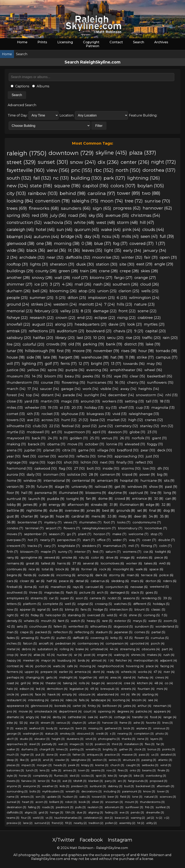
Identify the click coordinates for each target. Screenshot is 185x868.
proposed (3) (158, 781)
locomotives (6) (112, 563)
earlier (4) (66, 672)
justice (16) (16, 370)
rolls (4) (84, 683)
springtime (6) (31, 557)
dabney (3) (115, 786)
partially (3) (49, 744)
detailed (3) (168, 755)
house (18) (16, 357)
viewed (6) (52, 557)
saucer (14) (50, 389)
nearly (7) (48, 540)
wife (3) (56, 770)
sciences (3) (168, 797)
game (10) (87, 450)
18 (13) (165, 401)
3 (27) (55, 284)
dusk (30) (85, 264)
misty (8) (125, 516)
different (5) (142, 604)
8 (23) (86, 311)
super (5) (67, 598)
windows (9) (137, 487)
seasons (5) (131, 598)
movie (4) (26, 711)
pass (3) (144, 755)
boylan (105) (151, 186)
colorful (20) (33, 344)
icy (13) (111, 407)
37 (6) (77, 563)
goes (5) (152, 593)
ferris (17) (69, 364)
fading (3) (111, 812)
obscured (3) (85, 734)
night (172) (164, 162)
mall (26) (83, 284)
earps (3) (21, 728)
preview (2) (14, 823)
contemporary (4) (91, 644)
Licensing (65, 42)
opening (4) (107, 711)
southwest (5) (17, 593)
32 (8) (166, 505)
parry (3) (110, 781)
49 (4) (94, 689)
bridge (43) (72, 236)
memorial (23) (20, 311)
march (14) (16, 389)
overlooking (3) (156, 776)
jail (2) (150, 818)
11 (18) (130, 357)
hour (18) (146, 351)
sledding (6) (120, 581)
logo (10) (55, 462)
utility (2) (151, 823)
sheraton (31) (62, 264)
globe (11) (137, 432)
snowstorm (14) (150, 395)
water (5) (155, 621)
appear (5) (28, 610)
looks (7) (124, 522)
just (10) (152, 456)
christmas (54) (146, 215)
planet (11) (52, 450)
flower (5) (142, 638)
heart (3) (28, 802)
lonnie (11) (115, 444)
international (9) (57, 481)
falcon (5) (30, 644)
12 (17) (84, 364)
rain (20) (170, 338)
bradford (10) (128, 450)
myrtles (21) (154, 324)
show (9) (156, 487)
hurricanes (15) (100, 382)
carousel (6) (94, 587)
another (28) (18, 278)
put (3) (40, 755)
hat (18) (117, 357)
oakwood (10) (46, 468)
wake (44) (111, 229)
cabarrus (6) (100, 581)
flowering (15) (73, 382)
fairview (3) (29, 781)
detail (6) (82, 581)
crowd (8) (122, 499)
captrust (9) (139, 493)
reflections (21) (42, 331)
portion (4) (43, 666)
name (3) (13, 797)
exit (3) (67, 781)
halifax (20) (43, 338)
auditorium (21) (71, 331)
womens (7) (132, 552)
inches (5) (14, 644)
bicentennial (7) (30, 522)
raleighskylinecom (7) (99, 528)
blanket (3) (96, 781)
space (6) (156, 569)
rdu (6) (84, 557)
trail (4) (46, 717)
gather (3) (126, 749)
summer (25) (42, 298)
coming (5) (152, 615)
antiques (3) (95, 755)
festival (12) (71, 426)
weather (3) (50, 786)
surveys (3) (66, 728)
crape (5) (27, 632)
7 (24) (110, 304)
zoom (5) (170, 621)
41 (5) (123, 615)
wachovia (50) (58, 222)
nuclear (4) (64, 655)
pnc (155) (82, 170)
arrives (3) (70, 770)
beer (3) (113, 797)
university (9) (82, 487)
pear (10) (148, 450)
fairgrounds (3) (138, 781)
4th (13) (33, 414)
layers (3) (156, 739)
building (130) (86, 178)
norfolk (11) (141, 438)
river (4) (169, 672)
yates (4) (130, 706)
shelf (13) (126, 407)
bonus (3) (154, 749)
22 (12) (54, 426)
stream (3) (47, 723)
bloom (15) (54, 376)
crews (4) (162, 677)
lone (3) (137, 797)
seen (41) (149, 236)
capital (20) (156, 331)
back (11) (39, 438)
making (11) (16, 444)
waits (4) (59, 666)
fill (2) (68, 823)
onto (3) (135, 770)
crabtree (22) (149, 318)
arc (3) (122, 781)
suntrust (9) (16, 499)
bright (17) (100, 364)
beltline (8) (15, 511)
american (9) (108, 481)
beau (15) (73, 376)
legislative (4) (79, 689)
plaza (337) (143, 153)
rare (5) (107, 621)
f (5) (164, 615)
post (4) (89, 655)
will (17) (13, 364)
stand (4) (129, 677)
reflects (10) (86, 456)
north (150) (128, 170)
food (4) (156, 717)
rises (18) (129, 351)
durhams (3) (29, 749)
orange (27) (145, 278)
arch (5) (103, 593)
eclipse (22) (105, 318)
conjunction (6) (117, 587)
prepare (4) (49, 672)
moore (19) (82, 351)
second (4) (114, 683)
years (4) (27, 694)
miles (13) (15, 407)
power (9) (147, 474)
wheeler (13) (35, 407)
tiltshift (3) (80, 781)
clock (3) (140, 749)
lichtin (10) (89, 462)
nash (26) (102, 284)
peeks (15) (91, 376)
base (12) (98, 420)
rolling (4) (66, 649)
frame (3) (125, 723)
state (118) (41, 186)
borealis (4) (63, 706)
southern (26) (125, 284)
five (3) (56, 781)
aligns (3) (31, 812)
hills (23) (124, 304)
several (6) (91, 563)
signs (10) (37, 462)
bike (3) (139, 776)
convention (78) (53, 201)
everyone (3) (32, 786)
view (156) (58, 170)
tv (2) (159, 818)
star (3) (34, 723)
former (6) (89, 569)
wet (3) (63, 744)
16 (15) (120, 382)
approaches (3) (17, 744)
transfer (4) (140, 717)
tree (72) (134, 201)
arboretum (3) (114, 807)
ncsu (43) (111, 236)
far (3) (160, 744)
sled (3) (74, 776)
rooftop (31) (17, 264)
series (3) (115, 760)
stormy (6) (117, 575)
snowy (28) (42, 278)
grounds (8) (126, 511)
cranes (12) (154, 420)
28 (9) (94, 474)
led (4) (40, 689)
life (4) (136, 694)
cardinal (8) (80, 516)
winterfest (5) (78, 627)
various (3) (63, 723)
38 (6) (75, 569)
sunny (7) (65, 552)
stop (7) (157, 534)
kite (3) (112, 776)
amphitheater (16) (126, 370)
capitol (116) (96, 186)
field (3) (125, 797)
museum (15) (18, 376)
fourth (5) (47, 638)
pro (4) (12, 711)
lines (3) (167, 723)
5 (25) (61, 298)
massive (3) (129, 755)
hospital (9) (129, 481)
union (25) (107, 291)
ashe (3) (139, 723)
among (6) (85, 575)
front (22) (127, 311)
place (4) (152, 666)
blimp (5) (72, 610)
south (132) (19, 178)
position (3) (102, 744)
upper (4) (32, 672)
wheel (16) (153, 370)
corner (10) (47, 456)
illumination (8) (132, 505)
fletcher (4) (124, 661)
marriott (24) (90, 304)
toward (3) (99, 797)
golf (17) (52, 364)
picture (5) (87, 593)
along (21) (64, 324)
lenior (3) (44, 781)
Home (22, 42)
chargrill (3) (47, 749)
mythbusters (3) (53, 791)
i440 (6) (165, 563)
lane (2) (28, 823)
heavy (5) (93, 621)
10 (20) (99, 338)
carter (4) (79, 706)
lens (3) (45, 770)
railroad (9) (104, 487)
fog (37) (120, 243)
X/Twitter (64, 840)
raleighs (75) (85, 201)
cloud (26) (150, 284)
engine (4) (105, 655)
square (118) (67, 186)
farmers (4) (15, 672)
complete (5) (53, 604)
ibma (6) (31, 587)
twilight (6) (163, 552)
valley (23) (70, 311)
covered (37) (142, 243)
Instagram (120, 840)
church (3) (117, 765)
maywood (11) (18, 438)
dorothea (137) (159, 170)
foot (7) (109, 522)
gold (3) (36, 760)
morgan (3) (44, 765)
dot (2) (109, 818)
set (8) (142, 511)
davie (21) (117, 324)
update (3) (54, 797)
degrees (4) (125, 711)
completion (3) (144, 734)
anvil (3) (48, 760)
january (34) (155, 250)
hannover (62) (157, 208)
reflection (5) (63, 632)
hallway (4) (145, 677)
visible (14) (109, 389)
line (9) (156, 493)
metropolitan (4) (146, 661)
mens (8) (98, 516)
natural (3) (151, 797)
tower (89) (129, 193)
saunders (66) (76, 208)
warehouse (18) (95, 357)
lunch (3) (32, 770)
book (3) (84, 802)
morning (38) (67, 243)
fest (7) (98, 552)
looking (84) (20, 201)
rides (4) (71, 700)
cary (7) (50, 546)
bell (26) (40, 291)
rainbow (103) (43, 193)
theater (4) (53, 683)
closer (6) (27, 581)
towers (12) (16, 420)
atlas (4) (39, 655)
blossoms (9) (96, 493)
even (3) (65, 755)
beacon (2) (122, 818)
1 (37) (160, 243)
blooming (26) (63, 291)
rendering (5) (151, 598)
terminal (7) (35, 528)
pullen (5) (64, 638)
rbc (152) (104, 170)
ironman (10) (54, 474)
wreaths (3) (93, 749)
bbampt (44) (19, 237)
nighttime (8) (37, 511)
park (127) (114, 178)
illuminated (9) (71, 493)
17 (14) (33, 389)
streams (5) (39, 598)
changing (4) (35, 677)
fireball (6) (14, 587)
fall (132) (42, 178)
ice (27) (41, 284)
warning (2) (138, 818)
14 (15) (37, 376)
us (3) (155, 755)
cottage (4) (122, 717)
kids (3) (64, 786)
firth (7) (12, 552)
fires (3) (123, 770)
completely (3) (43, 776)
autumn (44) (46, 237)
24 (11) (53, 438)
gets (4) (52, 677)
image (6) (127, 557)
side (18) (34, 357)
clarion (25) (129, 291)
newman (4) (162, 706)
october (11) (95, 444)
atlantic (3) (165, 760)
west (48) (106, 222)
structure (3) (131, 760)
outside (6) (46, 575)
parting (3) (77, 749)
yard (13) (32, 401)
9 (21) (139, 331)
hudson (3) (70, 797)
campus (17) (167, 357)
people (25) (17, 298)
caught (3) (133, 765)
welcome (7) (139, 534)
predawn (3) (79, 786)
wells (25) (150, 291)
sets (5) (22, 627)
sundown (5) (144, 627)
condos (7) (15, 528)
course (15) (50, 382)
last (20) (84, 338)
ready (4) (113, 672)
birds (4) (84, 661)
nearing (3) (125, 734)
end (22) (85, 318)
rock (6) (105, 569)
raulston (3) (95, 807)
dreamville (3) (155, 812)
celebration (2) (93, 818)
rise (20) (133, 338)
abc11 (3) (12, 739)
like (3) (24, 760)
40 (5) (24, 615)
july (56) (58, 215)
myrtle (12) (16, 432)
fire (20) (14, 344)
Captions (20, 86)
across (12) (50, 420)
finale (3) (163, 770)
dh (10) (163, 468)
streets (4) (128, 689)
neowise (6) (139, 587)
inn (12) (167, 426)
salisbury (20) (19, 338)
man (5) (12, 632)
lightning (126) (144, 178)
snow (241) (83, 162)
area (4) (116, 677)
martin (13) (50, 401)
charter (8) (30, 516)
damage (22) (105, 311)
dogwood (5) (123, 627)
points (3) (169, 749)
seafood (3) (37, 728)
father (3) (79, 755)
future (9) (45, 487)
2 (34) (12, 257)
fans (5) (86, 610)
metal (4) (13, 649)
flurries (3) (61, 776)
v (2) (167, 818)
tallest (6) (48, 563)
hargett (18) (69, 357)
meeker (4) (31, 661)
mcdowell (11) (38, 432)
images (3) (77, 744)
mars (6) (137, 581)
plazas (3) (13, 765)
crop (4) (12, 655)
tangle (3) (125, 776)
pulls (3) (80, 807)
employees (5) (18, 598)
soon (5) (82, 598)
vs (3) (49, 818)
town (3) (84, 770)
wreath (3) (72, 791)
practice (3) (112, 755)
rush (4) (169, 655)
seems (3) (98, 770)
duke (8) (56, 511)
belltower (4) (112, 706)
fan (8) (91, 499)
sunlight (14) (95, 395)
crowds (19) (56, 344)
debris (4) (29, 649)
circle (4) (13, 694)
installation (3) (134, 744)
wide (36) (16, 250)
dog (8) (169, 511)
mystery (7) (53, 522)
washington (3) (33, 734)
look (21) (135, 324)
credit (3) (102, 734)
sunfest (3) (163, 807)
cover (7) (149, 540)
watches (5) (123, 604)
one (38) (44, 243)
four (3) (26, 818)
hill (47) (147, 222)
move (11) (75, 444)
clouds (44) (153, 229)
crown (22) (65, 318)
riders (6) (170, 581)
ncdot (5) (114, 598)
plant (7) (85, 534)
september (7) (36, 534)
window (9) (32, 481)
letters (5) (14, 604)
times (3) (62, 749)
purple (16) (75, 370)
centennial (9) (84, 481)
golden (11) (79, 438)
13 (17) (116, 364)
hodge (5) (100, 610)
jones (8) (93, 511)
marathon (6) (61, 587)
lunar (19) (15, 351)
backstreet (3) (145, 786)
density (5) (14, 621)
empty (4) (69, 694)
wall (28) (62, 278)
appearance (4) (18, 706)
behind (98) (73, 193)
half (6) (52, 581)
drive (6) (112, 557)
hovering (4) (135, 666)
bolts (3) (35, 791)
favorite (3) (153, 723)
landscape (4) (101, 700)
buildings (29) (20, 271)
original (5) (85, 604)
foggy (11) (155, 444)
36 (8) (11, 522)
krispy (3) (87, 765)
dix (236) (108, 162)
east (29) (144, 264)
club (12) (40, 426)
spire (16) (56, 370)
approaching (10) (129, 456)
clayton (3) (79, 723)
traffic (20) (152, 338)
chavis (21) (123, 331)
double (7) (167, 540)
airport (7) (54, 528)
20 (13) (77, 407)
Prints (42, 42)
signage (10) (17, 462)
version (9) (15, 487)
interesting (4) (38, 700)
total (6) (48, 569)
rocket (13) (50, 414)
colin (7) (166, 546)
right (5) (12, 615)
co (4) (169, 683)
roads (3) (48, 807)
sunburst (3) (98, 786)
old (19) (75, 344)
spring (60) (18, 215)
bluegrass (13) (99, 414)
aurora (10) (16, 474)
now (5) (12, 610)
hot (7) (33, 540)
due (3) (81, 812)
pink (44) (131, 229)
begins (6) (14, 575)
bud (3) (129, 786)
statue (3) (52, 734)
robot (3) (71, 802)
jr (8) (43, 505)
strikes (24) (41, 304)
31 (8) (114, 505)
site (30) (127, 264)
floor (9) (13, 493)
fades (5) (13, 638)
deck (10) (165, 450)
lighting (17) (32, 364)
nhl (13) (172, 395)
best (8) (108, 511)
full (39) (167, 236)
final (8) (155, 511)
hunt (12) (69, 420)
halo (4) (12, 689)
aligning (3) (96, 812)
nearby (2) (80, 823)
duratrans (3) (75, 739)
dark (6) (101, 575)
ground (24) (18, 304)
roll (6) (44, 587)
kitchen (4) (145, 683)
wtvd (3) (91, 739)
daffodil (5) (81, 638)
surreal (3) (13, 802)
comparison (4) (117, 644)
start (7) (89, 540)
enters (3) (27, 797)
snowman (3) (114, 802)
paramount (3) (132, 791)
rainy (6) (13, 557)
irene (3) (143, 739)
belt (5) (58, 610)
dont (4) (99, 672)
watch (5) (78, 621)
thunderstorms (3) (152, 802)
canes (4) (57, 700)
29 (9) (30, 487)
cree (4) (129, 683)
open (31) (168, 257)
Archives (161, 42)
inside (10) (111, 468)
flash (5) (72, 593)
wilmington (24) (144, 298)
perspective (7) (69, 540)
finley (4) (94, 706)
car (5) (54, 598)
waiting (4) (122, 655)
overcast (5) (96, 615)
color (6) (97, 557)
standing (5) (77, 615)
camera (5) (98, 598)
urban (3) (94, 723)
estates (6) (145, 557)
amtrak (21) (17, 331)
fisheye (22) (17, 318)
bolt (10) (94, 468)
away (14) (128, 389)
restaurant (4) (16, 700)
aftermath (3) (165, 786)
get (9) (120, 487)
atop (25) (87, 291)
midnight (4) (68, 677)
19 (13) (53, 407)
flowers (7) (72, 528)
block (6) (62, 569)
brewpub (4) (110, 689)
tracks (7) (35, 546)
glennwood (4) (42, 706)
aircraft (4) (46, 644)
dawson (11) (118, 432)
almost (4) (99, 661)
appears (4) (162, 711)
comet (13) (16, 414)
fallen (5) (60, 627)
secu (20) (115, 338)
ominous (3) (161, 728)
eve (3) (124, 812)
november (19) (106, 351)
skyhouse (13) (73, 414)
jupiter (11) (33, 450)
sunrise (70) (157, 201)
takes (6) (151, 563)
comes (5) (142, 632)
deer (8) (140, 516)
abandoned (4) (108, 694)
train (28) (89, 271)
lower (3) (163, 791)
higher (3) (27, 755)
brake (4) (82, 649)
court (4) (90, 711)
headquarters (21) (91, 324)
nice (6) (34, 569)
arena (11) (14, 450)
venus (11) (110, 438)
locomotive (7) (156, 528)
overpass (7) (16, 540)
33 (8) (112, 516)
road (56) (77, 215)
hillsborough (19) (40, 351)
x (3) (113, 734)
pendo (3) (137, 812)
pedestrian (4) (65, 644)
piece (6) (161, 557)
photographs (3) (109, 739)
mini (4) (162, 689)
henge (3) (57, 812)
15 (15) (107, 376)
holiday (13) (94, 407)
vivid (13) (120, 414)
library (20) (65, 338)
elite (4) (12, 723)
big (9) (162, 474)
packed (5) (43, 632)
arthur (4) (144, 706)
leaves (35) (92, 250)
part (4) (167, 649)
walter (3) (13, 749)
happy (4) (14, 661)
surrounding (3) (17, 791)
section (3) (100, 760)
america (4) (83, 672)
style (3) (12, 776)
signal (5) (44, 610)
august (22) (43, 324)
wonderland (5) (167, 627)
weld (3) (38, 818)
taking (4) (70, 683)
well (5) (70, 604)
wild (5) (112, 615)
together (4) (88, 677)
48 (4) (159, 683)
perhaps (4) (15, 677)
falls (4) (84, 700)
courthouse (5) (40, 627)
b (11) (64, 438)
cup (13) (143, 407)
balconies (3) (15, 770)
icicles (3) (88, 776)
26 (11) (125, 438)
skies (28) (149, 271)
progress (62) (127, 208)
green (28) (68, 271)
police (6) (166, 575)
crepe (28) (129, 271)
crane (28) (108, 271)
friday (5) (37, 615)
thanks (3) (129, 739)
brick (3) (129, 728)
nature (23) (144, 304)
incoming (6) (66, 575)
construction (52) (24, 222)
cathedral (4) (77, 717)
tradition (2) (96, 823)
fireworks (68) (44, 208)
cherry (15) (136, 382)
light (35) (113, 250)
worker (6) (134, 563)
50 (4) (23, 723)
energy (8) (57, 505)
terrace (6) (149, 575)
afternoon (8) (78, 505)
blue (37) (103, 243)
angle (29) (164, 264)
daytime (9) (117, 493)
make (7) (119, 534)
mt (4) (125, 694)
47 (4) (158, 672)
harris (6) (64, 563)
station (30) (107, 264)
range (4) (170, 717)
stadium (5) (104, 632)
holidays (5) (161, 604)
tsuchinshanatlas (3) (68, 818)
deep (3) (12, 760)
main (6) (133, 575)
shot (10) (71, 462)
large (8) (47, 516)
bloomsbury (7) (130, 528)
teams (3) (13, 818)
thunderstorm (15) (23, 382)
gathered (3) (113, 728)
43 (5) (128, 638)
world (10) (66, 456)
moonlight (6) (123, 569)
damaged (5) (120, 593)
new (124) (17, 186)
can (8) (171, 499)
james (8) (30, 505)
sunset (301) (53, 162)
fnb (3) (149, 807)
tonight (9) (75, 499)
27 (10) (79, 468)
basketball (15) (160, 376)
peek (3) (74, 765)
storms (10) (131, 468)
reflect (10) (144, 462)
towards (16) (134, 364)
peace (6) (66, 581)
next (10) (107, 462)
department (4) (70, 711)
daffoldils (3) (15, 812)
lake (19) (153, 344)
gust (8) (13, 516)
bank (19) (114, 344)
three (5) (36, 593)
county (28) (46, 271)
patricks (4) (144, 711)
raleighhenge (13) (144, 414)
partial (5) (158, 632)
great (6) (32, 563)
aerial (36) (57, 250)
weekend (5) (159, 587)
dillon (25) (77, 298)
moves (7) (14, 534)
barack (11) (37, 444)
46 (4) (29, 666)
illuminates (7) (90, 522)
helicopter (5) (56, 615)
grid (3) (43, 812)
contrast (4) (15, 666)
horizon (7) (102, 534)
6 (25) (122, 298)
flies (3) (150, 744)
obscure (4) (87, 694)
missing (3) (95, 728)
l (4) (111, 661)
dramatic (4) (15, 717)
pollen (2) (111, 823)
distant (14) (51, 395)
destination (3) (16, 807)
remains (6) (15, 563)
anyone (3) (14, 786)
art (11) (57, 432)
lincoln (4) (139, 700)
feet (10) (29, 456)
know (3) (149, 791)
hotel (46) (45, 229)
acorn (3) (41, 802)
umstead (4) (99, 649)
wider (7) (120, 540)
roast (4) (13, 683)
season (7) (57, 534)
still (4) (104, 677)
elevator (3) (42, 739)
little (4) (38, 683)
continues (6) (17, 569)
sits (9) (169, 481)
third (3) (117, 744)
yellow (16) (37, 370)
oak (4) (93, 717)
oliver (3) (98, 802)
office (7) (104, 540)
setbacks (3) (150, 765)
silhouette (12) (19, 426)
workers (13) (113, 401)
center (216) (135, 162)
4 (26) (67, 284)
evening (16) (97, 370)
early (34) (132, 250)
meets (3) (13, 781)
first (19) (64, 351)
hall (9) (27, 493)
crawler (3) (62, 760)
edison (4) (27, 689)
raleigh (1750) (27, 153)
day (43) (92, 236)
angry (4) (32, 717)
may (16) (154, 364)
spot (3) (101, 776)
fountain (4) (146, 689)
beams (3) (149, 770)
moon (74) (112, 201)
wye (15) (121, 376)
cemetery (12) (127, 426)
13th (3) (70, 812)
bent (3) (81, 728)
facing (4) (167, 666)
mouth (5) (48, 621)
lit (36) (74, 250)
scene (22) (147, 311)
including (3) (112, 791)
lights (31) (39, 264)
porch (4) (158, 644)
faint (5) (63, 621)
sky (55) (96, 215)
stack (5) (137, 593)
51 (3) (10, 728)
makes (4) (154, 655)
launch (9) (37, 499)
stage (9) (62, 487)
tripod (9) (130, 474)
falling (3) (34, 807)
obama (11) (56, 444)
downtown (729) (71, 153)
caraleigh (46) (20, 229)
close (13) (15, 401)
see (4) (153, 700)
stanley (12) (150, 426)
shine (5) (135, 615)
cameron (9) (110, 474)
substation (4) (47, 649)
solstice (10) (77, 474)
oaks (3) (85, 797)
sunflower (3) (134, 807)
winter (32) (132, 257)
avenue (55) (117, 215)
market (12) (117, 420)
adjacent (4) (169, 661)
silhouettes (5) (101, 627)
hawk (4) (54, 694)
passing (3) (149, 760)
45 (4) (51, 655)
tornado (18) (166, 351)
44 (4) (114, 649)
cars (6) (12, 581)
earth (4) (106, 717)
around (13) (90, 401)
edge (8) (153, 505)
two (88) (151, 193)
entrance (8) (142, 499)
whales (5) (31, 621)
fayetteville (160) (26, 170)
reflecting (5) (84, 632)
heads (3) (60, 765)
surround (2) (42, 823)
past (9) (171, 487)
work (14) (90, 389)
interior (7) (83, 552)
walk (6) (141, 569)
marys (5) (140, 621)
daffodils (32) (78, 257)
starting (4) (150, 694)
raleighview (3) (81, 760)
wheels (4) (129, 672)
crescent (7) (16, 546)
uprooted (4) (139, 644)
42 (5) (11, 627)
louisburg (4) (66, 661)
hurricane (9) (151, 481)
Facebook (91, 840)
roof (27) (80, 278)
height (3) (58, 739)
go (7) (71, 534)
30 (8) (159, 499)
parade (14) (72, 395)
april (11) (99, 432)
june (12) (106, 426)
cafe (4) (72, 666)
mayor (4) (48, 661)
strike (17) (145, 357)
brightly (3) (110, 749)
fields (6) (30, 575)
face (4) (40, 694)
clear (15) (137, 376)
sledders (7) (92, 546)
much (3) (13, 755)
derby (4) (59, 717)
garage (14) (71, 389)
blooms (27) (101, 278)
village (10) (106, 450)
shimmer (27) (20, 284)
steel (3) (35, 744)
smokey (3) (67, 734)
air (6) (40, 581)
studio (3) (26, 739)
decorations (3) (91, 791)
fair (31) (151, 257)
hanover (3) (110, 723)
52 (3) (89, 744)
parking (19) (94, 344)
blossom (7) (29, 552)
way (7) (135, 540)
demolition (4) (57, 689)
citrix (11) (69, 450)
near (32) (55, 257)
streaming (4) (130, 649)
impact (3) (28, 765)
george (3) (14, 734)
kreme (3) (102, 765)
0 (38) (87, 243)
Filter (99, 126)
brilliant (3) (56, 802)
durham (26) (19, 291)
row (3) (111, 770)
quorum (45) (87, 229)
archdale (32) (32, 257)
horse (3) (25, 776)
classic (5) (158, 610)
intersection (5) (121, 610)
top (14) (33, 395)
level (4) (26, 655)
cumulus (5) (160, 638)
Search (139, 42)
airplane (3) (144, 728)
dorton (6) (153, 581)
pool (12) (90, 426)
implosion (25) (101, 298)
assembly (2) (127, 823)
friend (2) (57, 823)
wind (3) (166, 765)
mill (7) (134, 546)
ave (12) (33, 420)
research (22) (42, 318)
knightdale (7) (69, 546)
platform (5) (32, 604)
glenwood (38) (21, 243)
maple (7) (48, 552)
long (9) (170, 493)
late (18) (50, 357)
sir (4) (78, 655)
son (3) (40, 797)
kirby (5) (116, 638)
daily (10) (34, 474)
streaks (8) (99, 505)
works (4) (145, 672)
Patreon (92, 46)
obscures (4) (151, 649)
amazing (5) (30, 638)
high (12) (136, 420)
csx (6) (148, 552)
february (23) (46, 311)
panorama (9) (46, 493)
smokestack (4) (46, 711)
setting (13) (134, 401)
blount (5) (142, 610)
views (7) (71, 522)
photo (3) (162, 734)
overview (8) (75, 511)
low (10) (149, 468)
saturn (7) (113, 552)
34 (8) (153, 516)
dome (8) (105, 499)
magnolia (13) (163, 407)
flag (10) (65, 468)
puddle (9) (56, 499)
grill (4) (26, 683)
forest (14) (15, 395)
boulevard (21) (99, 331)
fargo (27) (123, 278)
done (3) (52, 755)
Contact (116, 42)
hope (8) (63, 516)
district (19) (134, 344)
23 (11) (152, 432)
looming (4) (121, 700)
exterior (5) (123, 621)
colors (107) (123, 186)
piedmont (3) (65, 807)
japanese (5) (123, 632)
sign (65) (102, 208)
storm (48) (127, 222)
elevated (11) (135, 444)
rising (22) (126, 318)
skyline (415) (111, 153)
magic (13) (70, 401)
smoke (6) (69, 557)
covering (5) (99, 638)
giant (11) (159, 438)
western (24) (65, 304)
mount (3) (131, 802)
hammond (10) (20, 468)
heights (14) (149, 389)
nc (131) (61, 178)
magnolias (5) (54, 593)
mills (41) (130, 236)
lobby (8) (14, 505)
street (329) (21, 162)
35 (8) (164, 516)
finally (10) (125, 462)
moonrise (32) (106, 257)
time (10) (105, 456)
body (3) (52, 728)
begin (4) (98, 683)
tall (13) (152, 401)
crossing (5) (103, 604)
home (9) (14, 481)
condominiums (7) (147, 522)
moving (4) (88, 666)
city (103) (16, 193)
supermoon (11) (77, 432)
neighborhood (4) (111, 666)
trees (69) (17, 208)
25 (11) (95, 438)
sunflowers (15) (160, 382)
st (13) (65, 407)
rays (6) (78, 587)
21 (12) (83, 420)
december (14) (121, 395)
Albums (41, 86)
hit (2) (141, 823)
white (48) (84, 222)
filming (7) (149, 546)
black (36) (36, 250)
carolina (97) (101, 193)
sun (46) (65, 229)
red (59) (40, 215)
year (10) (14, 456)
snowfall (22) (18, 324)
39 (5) (167, 598)
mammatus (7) (115, 546)
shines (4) (138, 655)
